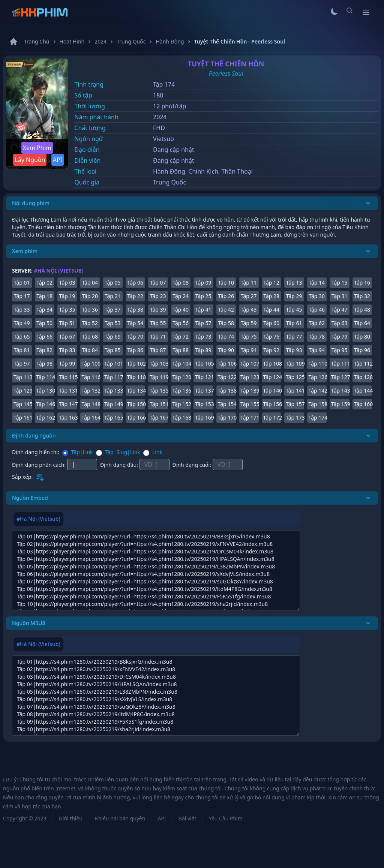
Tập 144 (363, 391)
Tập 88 (181, 350)
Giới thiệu (70, 818)
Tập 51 (67, 323)
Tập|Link (82, 452)
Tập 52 (90, 323)
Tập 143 (340, 391)
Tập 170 (227, 418)
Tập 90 (226, 350)
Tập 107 (250, 364)
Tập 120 (182, 377)
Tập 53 (113, 323)
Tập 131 (68, 391)
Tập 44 (271, 310)
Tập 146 (46, 404)
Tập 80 (362, 337)
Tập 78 (317, 337)
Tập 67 (67, 337)
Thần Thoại (237, 171)
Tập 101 (113, 364)
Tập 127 (340, 377)
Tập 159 (340, 404)
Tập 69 (113, 337)
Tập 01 (22, 283)
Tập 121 (204, 377)
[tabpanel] (156, 570)
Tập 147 (68, 404)
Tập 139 (250, 391)
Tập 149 (113, 404)
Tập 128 (363, 377)
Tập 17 (22, 296)
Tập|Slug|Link (123, 452)
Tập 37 (113, 310)
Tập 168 (182, 418)
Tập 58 (226, 323)
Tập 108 (272, 364)
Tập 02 (44, 283)
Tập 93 (294, 350)
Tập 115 (68, 377)
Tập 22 (135, 296)
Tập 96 (362, 350)
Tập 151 (159, 404)
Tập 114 (46, 377)
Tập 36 (90, 310)
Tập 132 (91, 391)
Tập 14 (317, 283)
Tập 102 (136, 364)
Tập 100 (91, 364)
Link (157, 452)
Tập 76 (271, 337)
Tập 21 (113, 296)
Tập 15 (340, 283)
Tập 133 (113, 391)
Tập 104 (182, 364)
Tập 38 (135, 310)
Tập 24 (181, 296)
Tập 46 (317, 310)
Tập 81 (22, 350)
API (58, 160)
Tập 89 (203, 350)
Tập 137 (204, 391)
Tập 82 (44, 350)
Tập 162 (46, 418)
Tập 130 (46, 391)
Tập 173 (295, 418)
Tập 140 (272, 391)
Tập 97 (22, 364)
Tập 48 (362, 310)
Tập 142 (318, 391)
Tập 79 (340, 337)
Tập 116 (91, 377)
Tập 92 (271, 350)
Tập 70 (135, 337)
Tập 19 (67, 296)
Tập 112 (363, 364)
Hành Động (169, 171)
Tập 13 (294, 283)
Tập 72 (181, 337)
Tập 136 (182, 391)
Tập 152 (182, 404)
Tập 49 (22, 323)
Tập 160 (363, 404)
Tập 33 (22, 310)
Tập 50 (44, 323)
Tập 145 (23, 404)
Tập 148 (91, 404)
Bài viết (187, 818)
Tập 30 (317, 296)
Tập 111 (340, 364)
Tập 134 (136, 391)
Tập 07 (158, 283)
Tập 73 (203, 337)
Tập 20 (90, 296)
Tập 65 (22, 337)
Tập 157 (295, 404)
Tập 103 (159, 364)
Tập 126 (318, 377)
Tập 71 (158, 337)
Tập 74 (226, 337)
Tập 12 (271, 283)
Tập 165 (113, 418)
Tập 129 (23, 391)
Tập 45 (294, 310)
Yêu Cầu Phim (226, 818)
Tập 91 (249, 350)
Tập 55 (158, 323)
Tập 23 (158, 296)
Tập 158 (318, 404)
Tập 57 (203, 323)
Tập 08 (181, 283)
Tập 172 (272, 418)
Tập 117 (113, 377)
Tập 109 (295, 364)
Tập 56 (181, 323)
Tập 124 (272, 377)
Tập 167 (159, 418)
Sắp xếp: (22, 477)
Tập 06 (135, 283)
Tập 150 (136, 404)
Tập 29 (294, 296)
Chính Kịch (203, 171)
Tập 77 (294, 337)
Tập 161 (23, 418)
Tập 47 (340, 310)
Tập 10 (226, 283)
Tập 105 (204, 364)
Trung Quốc (169, 182)
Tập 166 (136, 418)
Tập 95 (340, 350)
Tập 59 (249, 323)
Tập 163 (68, 418)
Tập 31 (340, 296)
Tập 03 (67, 283)
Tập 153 (204, 404)
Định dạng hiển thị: (36, 452)
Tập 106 (227, 364)
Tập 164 (91, 418)
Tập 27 (249, 296)
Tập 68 (90, 337)
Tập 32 (362, 296)
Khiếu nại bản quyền (120, 818)
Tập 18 (44, 296)
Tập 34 (44, 310)
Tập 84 (90, 350)
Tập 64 (362, 323)
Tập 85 (113, 350)
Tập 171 (250, 418)
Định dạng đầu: (120, 465)
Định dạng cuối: (193, 465)
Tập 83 (67, 350)
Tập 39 (158, 310)
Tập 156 (272, 404)
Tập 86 (135, 350)
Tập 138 (227, 391)
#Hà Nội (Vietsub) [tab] (38, 519)
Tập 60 (271, 323)
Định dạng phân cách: (40, 465)
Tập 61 (294, 323)
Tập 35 (67, 310)
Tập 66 (44, 337)
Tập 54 (135, 323)
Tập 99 (67, 364)
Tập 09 (203, 283)
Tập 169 (204, 418)
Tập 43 (249, 310)
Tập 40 (181, 310)
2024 (160, 117)
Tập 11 (249, 283)
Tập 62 (317, 323)
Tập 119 (159, 377)
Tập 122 (227, 377)
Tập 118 (136, 377)
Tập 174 (318, 418)
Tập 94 (317, 350)
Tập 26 (226, 296)
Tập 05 (113, 283)
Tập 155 (250, 404)
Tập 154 (227, 404)
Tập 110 (318, 364)
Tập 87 (158, 350)
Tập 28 (271, 296)
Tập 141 (295, 391)
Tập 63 (340, 323)
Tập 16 (362, 283)
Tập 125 (295, 377)
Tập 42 (226, 310)
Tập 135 (159, 391)
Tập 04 (90, 283)
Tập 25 (203, 296)
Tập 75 (249, 337)
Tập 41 (203, 310)
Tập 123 (250, 377)
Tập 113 (23, 377)
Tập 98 (44, 364)
